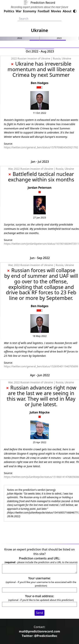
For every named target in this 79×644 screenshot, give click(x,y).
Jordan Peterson (40, 188)
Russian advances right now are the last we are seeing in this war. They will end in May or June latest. (41, 396)
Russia (57, 58)
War (18, 11)
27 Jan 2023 (39, 218)
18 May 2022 (40, 336)
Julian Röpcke (40, 412)
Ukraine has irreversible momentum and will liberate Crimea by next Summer (41, 69)
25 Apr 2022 (40, 442)
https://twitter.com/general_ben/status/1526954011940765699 (41, 366)
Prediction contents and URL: (39, 558)
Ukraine (67, 58)
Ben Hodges (40, 83)
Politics (9, 11)
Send (40, 613)
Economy (30, 11)
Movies (56, 11)
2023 (59, 38)
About (67, 11)
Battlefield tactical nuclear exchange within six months (41, 177)
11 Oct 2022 (39, 113)
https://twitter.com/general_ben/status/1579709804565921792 (41, 147)
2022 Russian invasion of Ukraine (31, 58)
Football (44, 11)
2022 (20, 38)
